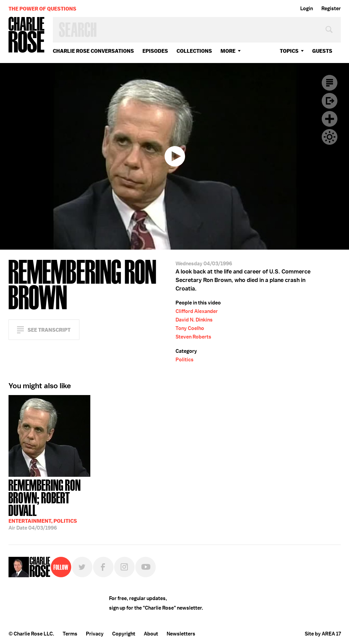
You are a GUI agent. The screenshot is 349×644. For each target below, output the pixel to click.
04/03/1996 (49, 504)
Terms (70, 634)
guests (322, 51)
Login (307, 9)
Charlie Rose (27, 35)
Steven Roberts (193, 337)
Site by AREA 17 (323, 634)
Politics (185, 360)
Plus (330, 119)
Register (331, 9)
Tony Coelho (190, 328)
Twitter (82, 567)
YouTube (146, 567)
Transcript (330, 83)
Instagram (124, 567)
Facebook (103, 567)
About (151, 634)
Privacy (95, 634)
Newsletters (181, 634)
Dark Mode (330, 137)
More (228, 51)
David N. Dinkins (194, 320)
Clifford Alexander (197, 311)
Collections (194, 51)
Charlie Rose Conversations (93, 51)
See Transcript (49, 330)
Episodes (155, 51)
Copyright (124, 634)
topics (289, 51)
